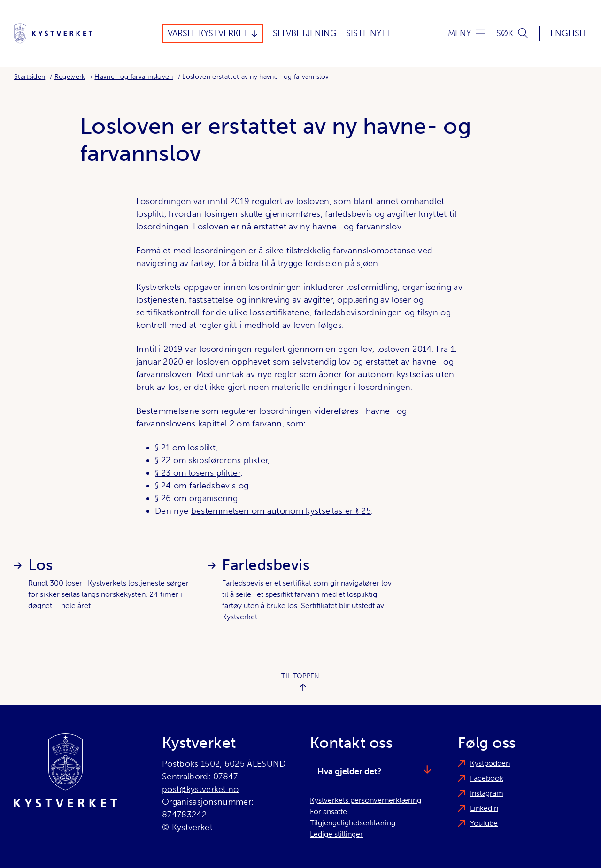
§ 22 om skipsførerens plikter (211, 460)
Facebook (487, 778)
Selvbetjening (305, 33)
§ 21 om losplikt (185, 448)
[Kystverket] (53, 34)
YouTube (484, 823)
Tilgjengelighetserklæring (353, 823)
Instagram (487, 793)
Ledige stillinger (336, 834)
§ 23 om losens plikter (198, 473)
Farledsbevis (266, 565)
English (568, 33)
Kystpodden (490, 763)
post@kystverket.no (200, 789)
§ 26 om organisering (196, 498)
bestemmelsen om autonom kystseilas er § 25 (281, 511)
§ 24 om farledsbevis (195, 486)
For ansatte (328, 811)
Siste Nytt (369, 33)
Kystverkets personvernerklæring (366, 800)
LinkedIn (484, 808)
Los (40, 565)
